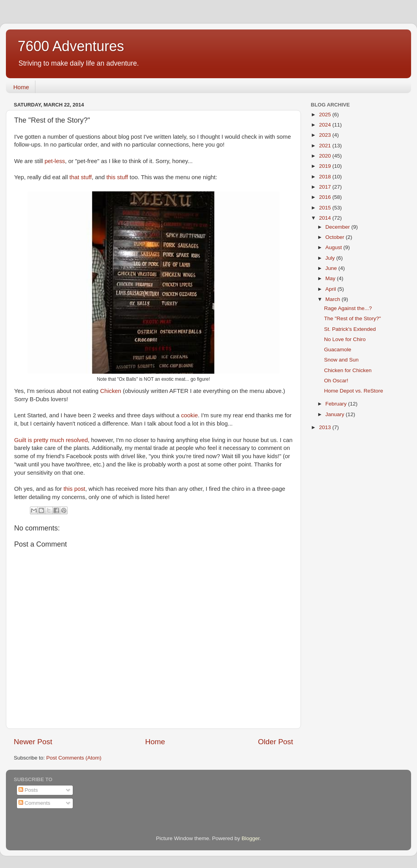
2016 (326, 197)
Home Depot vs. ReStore (354, 391)
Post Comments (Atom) (74, 758)
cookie (189, 415)
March (333, 299)
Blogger (251, 838)
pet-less (55, 161)
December (338, 227)
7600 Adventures (71, 46)
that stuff (81, 177)
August (334, 247)
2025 (326, 115)
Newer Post (33, 742)
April (331, 289)
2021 (326, 146)
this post (74, 489)
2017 (326, 187)
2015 (326, 208)
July (331, 258)
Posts (28, 790)
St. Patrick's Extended (350, 329)
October (336, 237)
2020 (326, 156)
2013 (326, 427)
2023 (326, 135)
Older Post (276, 742)
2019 (326, 166)
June (332, 268)
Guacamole (338, 350)
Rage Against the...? (348, 308)
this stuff (117, 177)
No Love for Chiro (345, 339)
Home (21, 87)
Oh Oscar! (336, 381)
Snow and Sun (341, 360)
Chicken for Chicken (348, 370)
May (331, 278)
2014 (326, 218)
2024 (326, 125)
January (336, 414)
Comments (34, 803)
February (337, 404)
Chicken (111, 391)
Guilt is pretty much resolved (51, 440)
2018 (326, 177)
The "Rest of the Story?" (353, 318)
